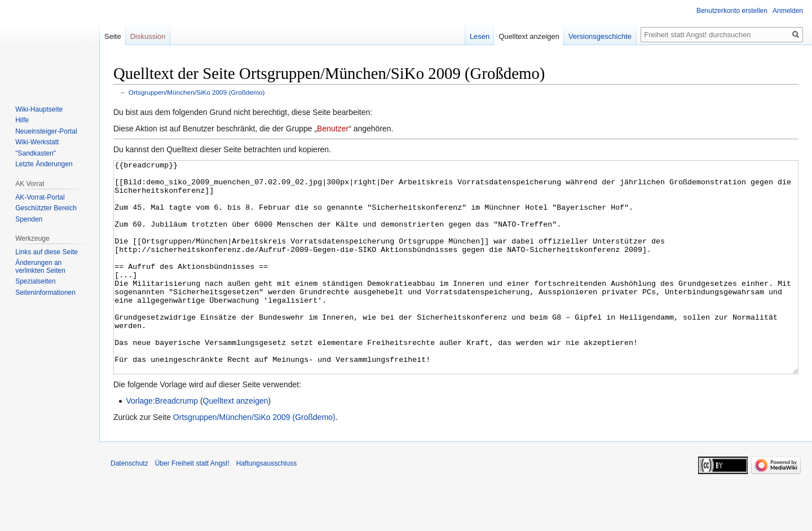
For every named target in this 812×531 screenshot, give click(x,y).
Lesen (480, 36)
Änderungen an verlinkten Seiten (40, 267)
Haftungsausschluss (266, 506)
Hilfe (22, 120)
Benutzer (333, 129)
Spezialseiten (35, 281)
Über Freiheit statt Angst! (192, 506)
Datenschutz (129, 506)
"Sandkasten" (36, 153)
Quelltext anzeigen (236, 443)
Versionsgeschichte (600, 36)
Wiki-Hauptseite (39, 109)
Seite (113, 36)
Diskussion (148, 36)
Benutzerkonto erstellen (732, 11)
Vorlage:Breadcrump (162, 443)
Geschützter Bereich (46, 208)
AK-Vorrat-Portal (40, 197)
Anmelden (788, 11)
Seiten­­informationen (45, 293)
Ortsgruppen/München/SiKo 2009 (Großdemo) (197, 92)
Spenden (29, 219)
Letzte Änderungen (44, 164)
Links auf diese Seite (47, 252)
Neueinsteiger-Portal (46, 131)
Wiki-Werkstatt (37, 142)
